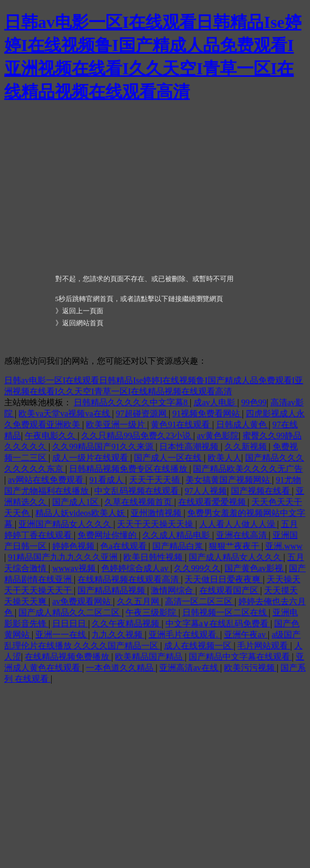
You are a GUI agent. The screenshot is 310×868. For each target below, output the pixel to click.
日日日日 (70, 623)
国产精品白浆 (179, 546)
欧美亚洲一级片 (117, 425)
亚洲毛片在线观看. (185, 635)
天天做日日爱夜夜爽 (224, 579)
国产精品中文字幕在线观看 (240, 657)
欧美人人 (225, 458)
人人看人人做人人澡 (238, 524)
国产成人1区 (76, 502)
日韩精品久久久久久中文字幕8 (132, 402)
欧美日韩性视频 (154, 557)
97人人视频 (206, 491)
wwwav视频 (75, 568)
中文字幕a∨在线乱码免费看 (218, 623)
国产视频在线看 (261, 491)
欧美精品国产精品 (150, 657)
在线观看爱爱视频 (213, 502)
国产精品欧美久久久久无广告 (248, 469)
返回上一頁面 (83, 311)
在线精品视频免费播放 (68, 657)
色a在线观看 (124, 546)
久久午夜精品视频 (127, 623)
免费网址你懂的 (108, 535)
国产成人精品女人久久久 (236, 557)
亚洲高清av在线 (190, 668)
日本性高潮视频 (190, 447)
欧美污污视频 (250, 668)
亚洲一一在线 (62, 635)
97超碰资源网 (142, 413)
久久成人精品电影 (177, 535)
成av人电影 (215, 402)
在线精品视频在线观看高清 (129, 579)
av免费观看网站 (83, 601)
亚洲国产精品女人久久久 (66, 524)
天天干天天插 (156, 480)
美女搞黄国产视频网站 (229, 480)
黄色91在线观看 (181, 425)
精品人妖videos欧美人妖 (81, 513)
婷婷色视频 (74, 546)
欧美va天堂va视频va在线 (65, 413)
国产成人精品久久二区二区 (70, 612)
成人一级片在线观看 (91, 458)
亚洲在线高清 (243, 535)
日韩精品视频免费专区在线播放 (129, 469)
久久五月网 (139, 601)
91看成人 (108, 480)
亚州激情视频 (157, 513)
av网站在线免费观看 (47, 480)
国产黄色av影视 (255, 568)
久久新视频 (247, 447)
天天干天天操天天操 (156, 524)
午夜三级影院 (152, 612)
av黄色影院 (218, 436)
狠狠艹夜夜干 (235, 546)
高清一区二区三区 (200, 601)
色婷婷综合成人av (136, 568)
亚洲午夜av (246, 635)
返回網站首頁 (83, 323)
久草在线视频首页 (139, 502)
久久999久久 (197, 568)
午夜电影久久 (51, 436)
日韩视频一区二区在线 (226, 612)
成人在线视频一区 (199, 646)
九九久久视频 (118, 635)
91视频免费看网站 (207, 413)
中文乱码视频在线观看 (138, 491)
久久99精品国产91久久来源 (104, 447)
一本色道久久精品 (121, 668)
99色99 (254, 402)
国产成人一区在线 (169, 458)
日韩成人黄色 (243, 425)
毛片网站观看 (264, 646)
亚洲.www (284, 546)
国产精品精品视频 (112, 590)
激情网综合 (173, 590)
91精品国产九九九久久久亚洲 (64, 557)
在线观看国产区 (230, 590)
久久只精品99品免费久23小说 (137, 436)
